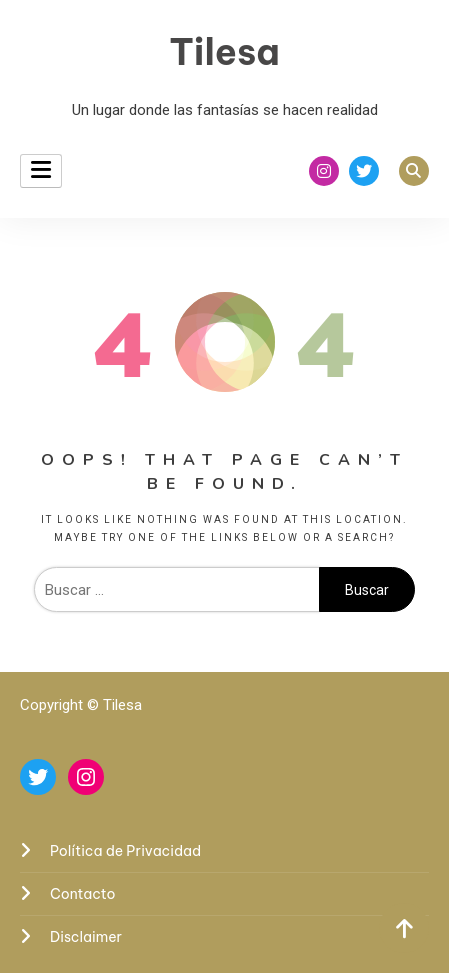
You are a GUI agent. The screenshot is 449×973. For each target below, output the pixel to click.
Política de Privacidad (125, 851)
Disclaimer (86, 937)
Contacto (83, 894)
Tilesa (224, 52)
